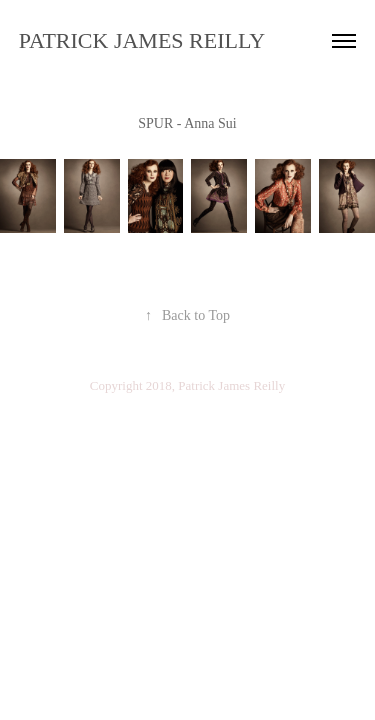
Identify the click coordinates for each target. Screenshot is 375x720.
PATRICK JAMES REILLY (142, 40)
